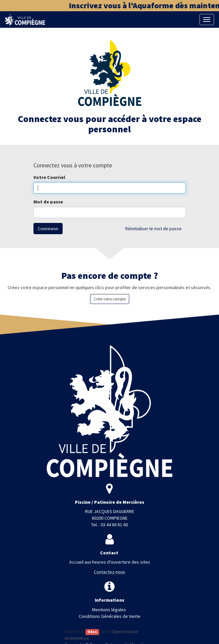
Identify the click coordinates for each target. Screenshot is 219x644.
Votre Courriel (49, 177)
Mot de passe (48, 202)
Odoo (92, 632)
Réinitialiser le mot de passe (153, 229)
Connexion (48, 229)
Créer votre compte (110, 299)
